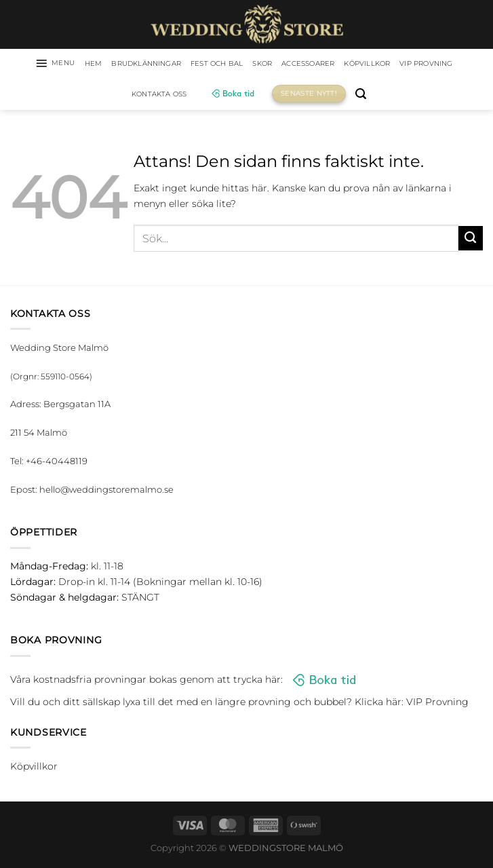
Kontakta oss (197, 96)
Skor (301, 64)
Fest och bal (249, 64)
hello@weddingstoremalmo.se (106, 492)
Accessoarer (354, 64)
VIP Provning (122, 96)
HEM (104, 64)
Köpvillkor (422, 64)
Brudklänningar (166, 64)
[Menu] (61, 64)
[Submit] (471, 241)
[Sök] (403, 97)
